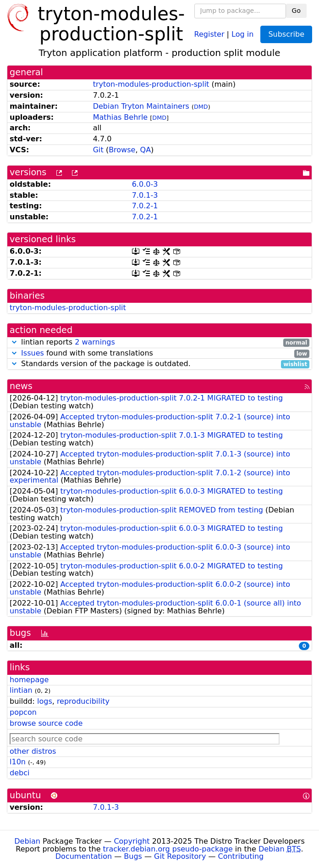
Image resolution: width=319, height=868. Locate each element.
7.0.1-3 (145, 195)
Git (98, 150)
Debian (27, 841)
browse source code (46, 723)
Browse (122, 150)
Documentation (84, 856)
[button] (14, 342)
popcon (23, 712)
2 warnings (95, 342)
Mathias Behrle (121, 117)
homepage (29, 680)
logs (45, 701)
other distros (33, 751)
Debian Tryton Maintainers (141, 106)
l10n (18, 762)
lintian (21, 690)
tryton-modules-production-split (151, 84)
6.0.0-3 (145, 184)
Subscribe (286, 34)
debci (19, 773)
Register (209, 34)
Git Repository (180, 856)
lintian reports (159, 342)
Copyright (132, 841)
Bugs (133, 856)
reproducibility (83, 701)
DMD (201, 107)
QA (146, 150)
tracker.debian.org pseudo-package (168, 849)
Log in (242, 34)
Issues (33, 353)
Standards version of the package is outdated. (159, 364)
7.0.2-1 (145, 206)
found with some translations (159, 353)
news (21, 386)
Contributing (241, 856)
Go (296, 11)
